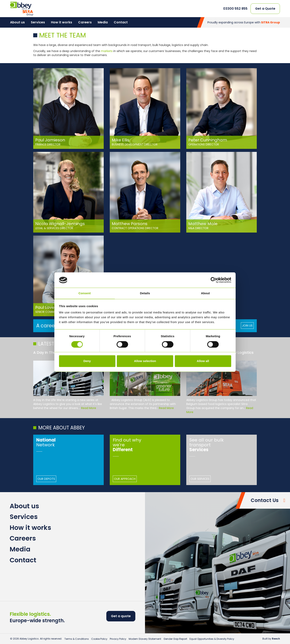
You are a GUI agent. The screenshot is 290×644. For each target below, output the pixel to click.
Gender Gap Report (175, 639)
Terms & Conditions (77, 639)
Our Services (200, 479)
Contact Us (265, 500)
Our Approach (125, 479)
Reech (276, 639)
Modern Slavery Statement (145, 639)
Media (103, 22)
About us (17, 22)
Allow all (203, 361)
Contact (121, 22)
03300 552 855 (235, 9)
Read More (89, 408)
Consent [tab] (85, 293)
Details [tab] (145, 293)
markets (107, 51)
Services (38, 22)
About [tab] (205, 293)
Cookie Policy (99, 639)
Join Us (247, 326)
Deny (87, 361)
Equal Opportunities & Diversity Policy (212, 639)
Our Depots (46, 479)
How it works (62, 22)
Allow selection (145, 361)
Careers (85, 22)
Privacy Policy (118, 639)
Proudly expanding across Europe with (244, 22)
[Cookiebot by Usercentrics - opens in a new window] (214, 280)
